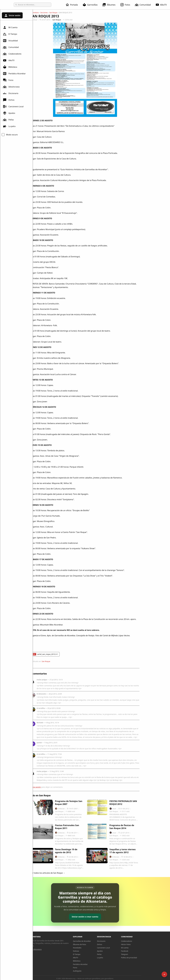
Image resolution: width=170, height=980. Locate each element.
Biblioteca (10, 67)
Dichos (9, 100)
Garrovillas (91, 5)
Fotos (127, 5)
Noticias (92, 951)
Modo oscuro (12, 135)
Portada (73, 5)
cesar (50, 20)
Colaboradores (12, 54)
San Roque (70, 13)
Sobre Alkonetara (52, 949)
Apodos (9, 113)
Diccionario (11, 93)
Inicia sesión (52, 787)
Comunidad (144, 5)
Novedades (94, 948)
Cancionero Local (13, 107)
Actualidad (10, 41)
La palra (9, 126)
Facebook (141, 951)
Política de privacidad (145, 958)
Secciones (60, 13)
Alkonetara (51, 13)
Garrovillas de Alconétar (98, 941)
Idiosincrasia (11, 87)
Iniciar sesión (12, 15)
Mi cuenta (141, 948)
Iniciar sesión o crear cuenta (101, 917)
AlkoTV (9, 60)
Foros (8, 80)
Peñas (8, 120)
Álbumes (110, 5)
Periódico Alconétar (14, 74)
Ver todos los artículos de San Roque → (64, 873)
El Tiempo (10, 34)
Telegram (141, 954)
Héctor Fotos (142, 944)
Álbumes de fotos (96, 944)
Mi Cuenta (10, 27)
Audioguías (94, 971)
